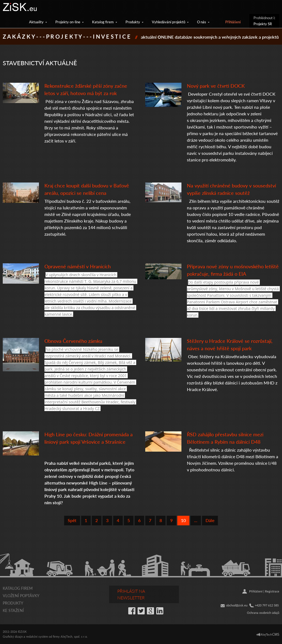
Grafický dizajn (13, 636)
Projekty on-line (68, 22)
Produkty (133, 22)
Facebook (132, 611)
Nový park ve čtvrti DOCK (216, 86)
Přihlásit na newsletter (131, 594)
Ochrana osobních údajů (263, 613)
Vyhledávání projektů (169, 22)
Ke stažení (13, 610)
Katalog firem (103, 22)
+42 (257, 605)
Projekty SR (263, 24)
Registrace (272, 591)
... (196, 520)
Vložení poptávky (21, 595)
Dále (210, 520)
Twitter (141, 611)
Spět (72, 520)
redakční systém (37, 636)
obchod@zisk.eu (237, 605)
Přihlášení (233, 22)
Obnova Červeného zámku (73, 341)
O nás (202, 22)
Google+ (150, 611)
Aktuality (36, 22)
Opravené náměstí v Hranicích (78, 266)
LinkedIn (160, 611)
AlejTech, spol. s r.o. (74, 636)
